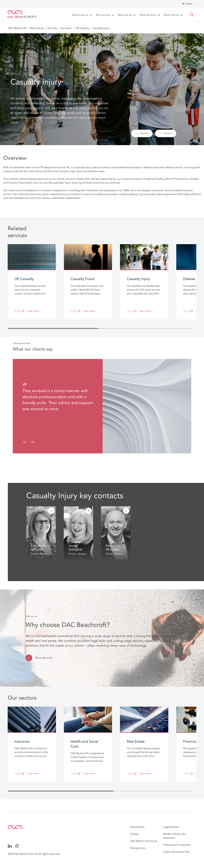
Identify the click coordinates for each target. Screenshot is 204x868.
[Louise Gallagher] (89, 511)
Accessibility (137, 827)
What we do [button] (125, 15)
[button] (192, 15)
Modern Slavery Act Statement (175, 836)
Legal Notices (171, 827)
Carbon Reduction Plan (177, 852)
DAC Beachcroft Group (144, 841)
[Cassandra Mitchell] (51, 511)
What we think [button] (148, 15)
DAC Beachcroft (17, 28)
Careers (135, 834)
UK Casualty (83, 28)
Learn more (33, 311)
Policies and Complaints (177, 845)
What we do (37, 28)
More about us (44, 658)
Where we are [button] (80, 15)
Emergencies (138, 848)
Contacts (166, 133)
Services (52, 28)
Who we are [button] (103, 15)
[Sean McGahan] (126, 511)
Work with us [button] (171, 15)
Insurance (66, 28)
